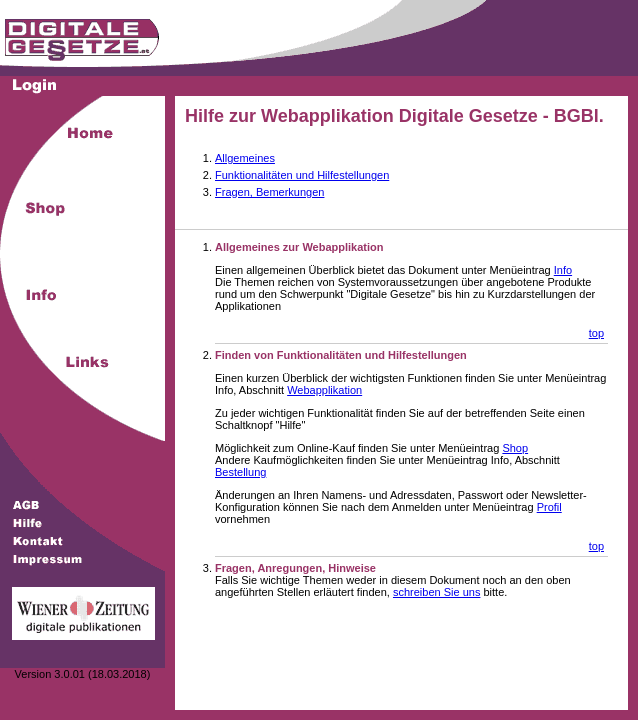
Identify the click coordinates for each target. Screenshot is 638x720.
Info (563, 270)
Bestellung (240, 472)
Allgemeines (245, 158)
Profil (549, 507)
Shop (515, 448)
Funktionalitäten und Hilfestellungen (302, 175)
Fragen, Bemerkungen (269, 192)
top (596, 333)
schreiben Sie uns (436, 592)
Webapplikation (324, 390)
